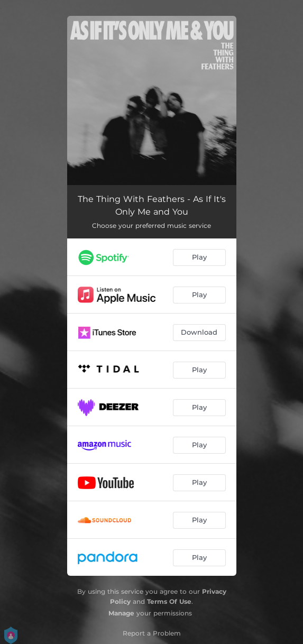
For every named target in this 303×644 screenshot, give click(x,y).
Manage (121, 613)
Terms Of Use (169, 601)
